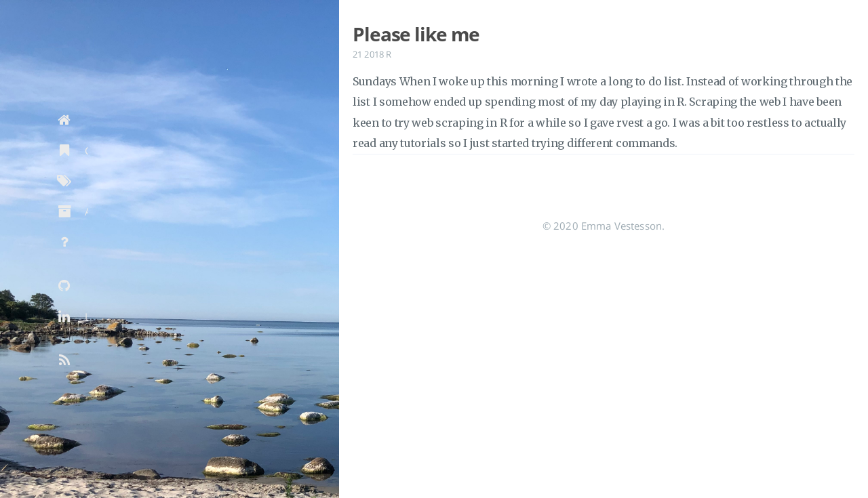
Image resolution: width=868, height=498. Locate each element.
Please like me (416, 34)
